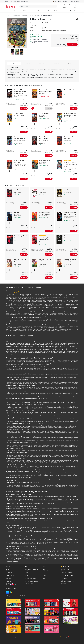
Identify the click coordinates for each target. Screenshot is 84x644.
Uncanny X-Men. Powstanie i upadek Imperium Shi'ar (20, 367)
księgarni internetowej (29, 351)
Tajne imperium (11, 392)
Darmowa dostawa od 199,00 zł (39, 38)
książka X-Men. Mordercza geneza (39, 513)
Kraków (61, 560)
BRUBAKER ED (67, 216)
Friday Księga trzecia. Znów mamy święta (17, 471)
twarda (44, 27)
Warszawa (66, 560)
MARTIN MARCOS (74, 216)
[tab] (14, 64)
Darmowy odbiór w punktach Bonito (40, 40)
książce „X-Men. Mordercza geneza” (63, 363)
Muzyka (58, 11)
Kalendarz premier (74, 637)
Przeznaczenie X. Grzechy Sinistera (15, 405)
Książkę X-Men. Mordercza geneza (45, 521)
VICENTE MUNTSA (68, 217)
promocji (39, 542)
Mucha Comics (18, 192)
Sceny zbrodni (11, 452)
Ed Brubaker (45, 22)
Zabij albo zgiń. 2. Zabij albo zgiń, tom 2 (17, 482)
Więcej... (76, 11)
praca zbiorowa (68, 119)
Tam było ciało (11, 449)
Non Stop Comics (43, 216)
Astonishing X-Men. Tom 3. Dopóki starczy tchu (18, 436)
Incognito (10, 459)
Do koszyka (24, 108)
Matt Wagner (42, 94)
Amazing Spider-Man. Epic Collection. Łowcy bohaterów (21, 398)
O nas (11, 1)
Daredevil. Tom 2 (11, 379)
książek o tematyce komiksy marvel (67, 360)
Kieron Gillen (17, 141)
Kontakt (7, 1)
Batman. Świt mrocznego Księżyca (15, 373)
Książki (9, 11)
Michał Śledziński (43, 162)
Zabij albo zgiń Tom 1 (12, 477)
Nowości (60, 1)
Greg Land (76, 168)
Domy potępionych (12, 442)
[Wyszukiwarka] (38, 6)
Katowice (16, 561)
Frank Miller (67, 92)
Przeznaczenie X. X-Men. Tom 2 (15, 423)
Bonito (9, 16)
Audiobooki (68, 11)
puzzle (21, 345)
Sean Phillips (23, 191)
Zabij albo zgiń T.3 (11, 465)
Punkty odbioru (17, 1)
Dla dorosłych (54, 31)
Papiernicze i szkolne (45, 11)
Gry (26, 11)
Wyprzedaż (76, 1)
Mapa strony (64, 637)
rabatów (33, 542)
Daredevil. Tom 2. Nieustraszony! (15, 411)
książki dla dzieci (10, 345)
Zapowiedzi (65, 1)
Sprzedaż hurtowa (25, 1)
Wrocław (72, 560)
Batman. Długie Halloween (13, 417)
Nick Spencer (42, 115)
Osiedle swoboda (11, 430)
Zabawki (18, 11)
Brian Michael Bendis (44, 141)
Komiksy (48, 31)
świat (16, 72)
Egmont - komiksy (47, 24)
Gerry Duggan (18, 164)
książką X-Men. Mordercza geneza (37, 353)
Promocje (71, 1)
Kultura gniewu (43, 164)
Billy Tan (22, 95)
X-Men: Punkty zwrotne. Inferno (15, 386)
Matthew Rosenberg (69, 168)
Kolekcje (60, 31)
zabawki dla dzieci (37, 345)
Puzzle (33, 11)
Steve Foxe (23, 164)
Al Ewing (22, 141)
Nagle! (66, 219)
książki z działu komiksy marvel (69, 558)
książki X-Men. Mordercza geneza (35, 499)
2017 (43, 26)
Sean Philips (47, 214)
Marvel (64, 31)
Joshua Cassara (18, 165)
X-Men (29, 494)
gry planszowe (27, 345)
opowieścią (75, 312)
